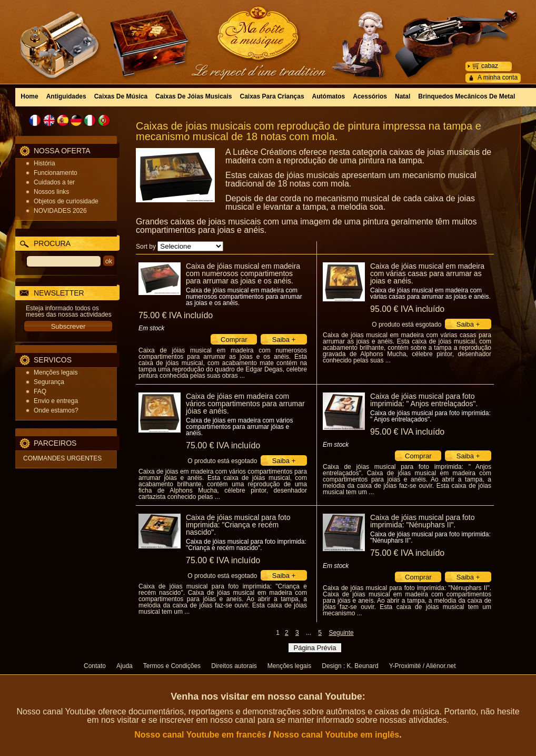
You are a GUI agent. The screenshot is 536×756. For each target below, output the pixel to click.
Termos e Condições (172, 666)
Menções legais (56, 372)
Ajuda (125, 666)
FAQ (40, 391)
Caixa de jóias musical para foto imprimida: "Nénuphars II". (422, 521)
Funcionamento (56, 173)
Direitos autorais (234, 666)
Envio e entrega (56, 401)
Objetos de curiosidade (66, 201)
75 (176, 315)
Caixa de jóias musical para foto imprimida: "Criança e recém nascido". (238, 525)
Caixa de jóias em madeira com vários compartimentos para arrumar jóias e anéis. (245, 404)
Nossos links (51, 192)
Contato (95, 666)
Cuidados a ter (54, 182)
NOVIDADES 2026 (60, 211)
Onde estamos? (56, 410)
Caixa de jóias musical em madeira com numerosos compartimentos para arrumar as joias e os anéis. (243, 273)
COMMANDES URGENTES (62, 458)
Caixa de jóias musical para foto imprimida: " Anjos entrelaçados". (424, 400)
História (44, 163)
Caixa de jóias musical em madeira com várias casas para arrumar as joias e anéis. (427, 273)
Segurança (49, 382)
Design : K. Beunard (350, 666)
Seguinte (341, 633)
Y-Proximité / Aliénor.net (423, 666)
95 (407, 309)
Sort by (146, 247)
